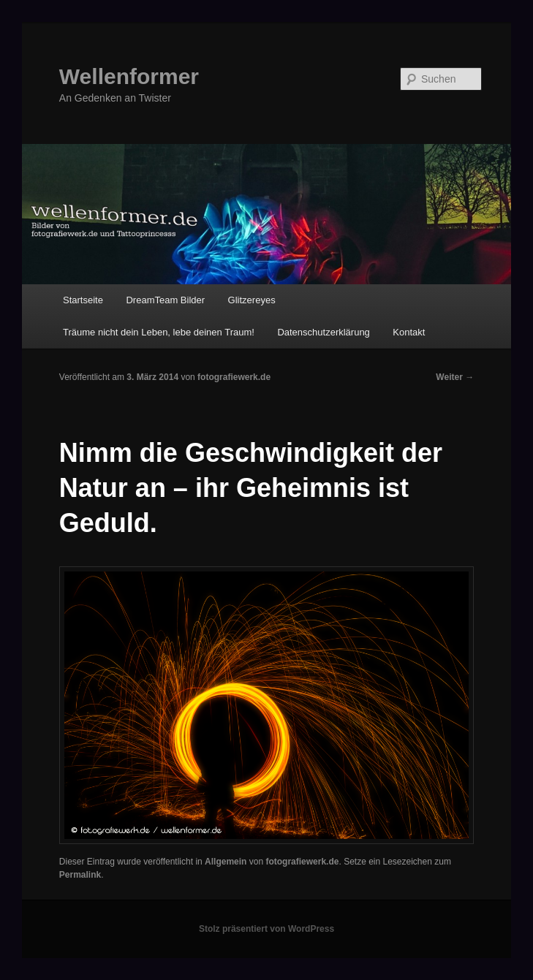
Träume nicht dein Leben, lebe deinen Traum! (159, 332)
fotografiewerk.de (234, 377)
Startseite (83, 300)
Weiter (455, 377)
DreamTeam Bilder (165, 300)
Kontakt (409, 332)
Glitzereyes (252, 300)
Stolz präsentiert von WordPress (266, 929)
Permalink (80, 875)
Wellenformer (129, 76)
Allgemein (226, 862)
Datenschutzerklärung (323, 332)
